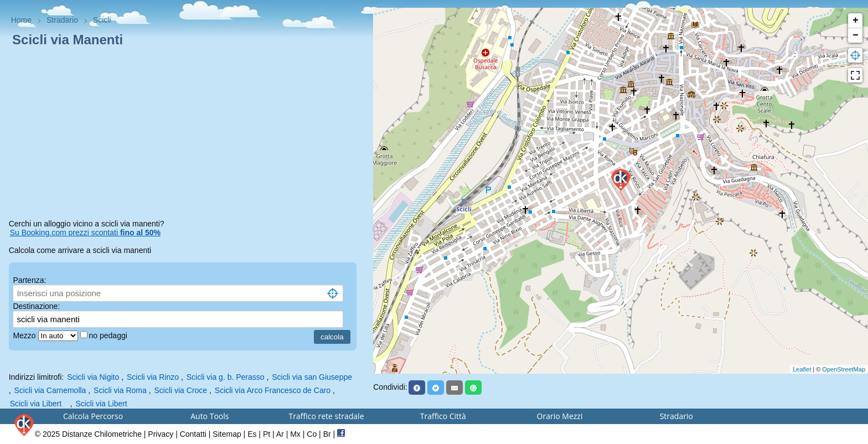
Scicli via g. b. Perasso (226, 377)
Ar (280, 434)
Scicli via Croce (180, 390)
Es (252, 434)
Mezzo (25, 335)
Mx (295, 434)
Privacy (161, 434)
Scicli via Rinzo (153, 377)
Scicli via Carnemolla (50, 390)
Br (327, 434)
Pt (267, 434)
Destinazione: (36, 306)
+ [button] (856, 20)
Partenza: (29, 280)
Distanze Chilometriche (102, 434)
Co (312, 434)
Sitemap (227, 434)
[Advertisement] (187, 135)
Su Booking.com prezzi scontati (85, 233)
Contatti (193, 434)
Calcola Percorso (93, 416)
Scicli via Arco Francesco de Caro (273, 390)
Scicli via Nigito (93, 377)
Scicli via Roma (120, 390)
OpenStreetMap (844, 369)
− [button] (856, 35)
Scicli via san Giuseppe (312, 377)
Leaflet (802, 369)
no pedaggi (109, 335)
